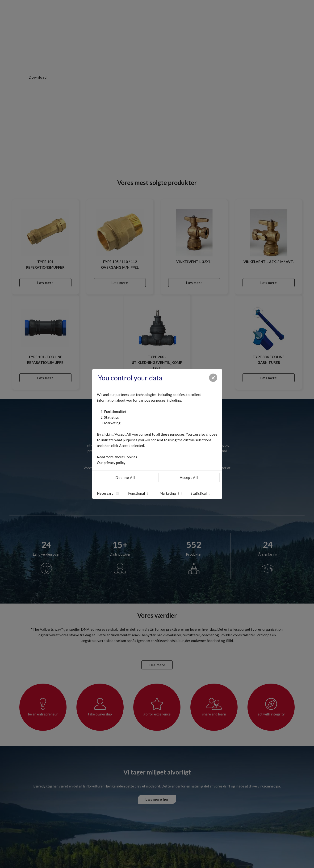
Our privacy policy (111, 463)
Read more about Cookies (117, 457)
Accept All (189, 477)
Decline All (125, 477)
